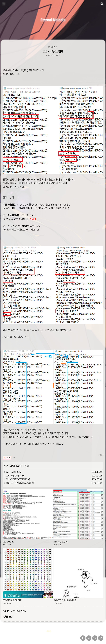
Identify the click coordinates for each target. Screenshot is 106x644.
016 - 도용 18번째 (53, 51)
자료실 (49, 631)
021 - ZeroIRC (12, 472)
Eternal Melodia (53, 20)
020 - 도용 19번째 (14, 475)
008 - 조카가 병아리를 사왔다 (19, 483)
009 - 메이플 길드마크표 (16, 479)
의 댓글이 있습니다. (16, 611)
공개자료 (54, 47)
